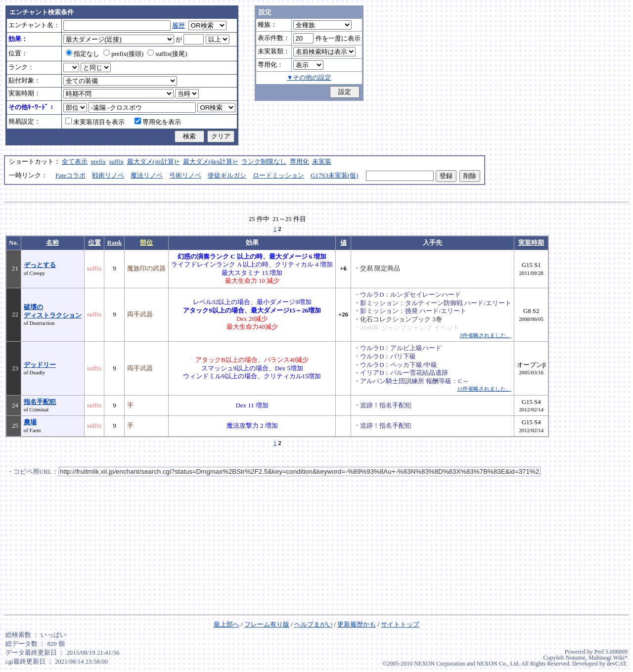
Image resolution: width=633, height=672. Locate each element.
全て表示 (75, 162)
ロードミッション (278, 176)
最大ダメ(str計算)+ (154, 162)
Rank (114, 243)
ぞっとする (40, 265)
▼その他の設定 (309, 78)
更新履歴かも (357, 625)
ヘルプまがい (314, 625)
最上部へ (226, 625)
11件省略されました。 (484, 389)
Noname (575, 658)
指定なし (83, 54)
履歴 (179, 26)
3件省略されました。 (486, 335)
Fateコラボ (70, 176)
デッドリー (40, 365)
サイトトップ (400, 625)
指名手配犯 (40, 402)
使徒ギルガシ (227, 176)
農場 (30, 422)
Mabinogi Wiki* (608, 658)
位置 (94, 243)
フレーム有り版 (267, 625)
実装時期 (531, 243)
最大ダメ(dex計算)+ (211, 162)
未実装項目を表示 (95, 122)
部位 (146, 243)
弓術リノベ (185, 176)
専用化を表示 (158, 122)
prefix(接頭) (123, 54)
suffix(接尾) (167, 54)
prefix (99, 162)
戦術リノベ (108, 176)
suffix (117, 162)
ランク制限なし (264, 162)
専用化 (299, 162)
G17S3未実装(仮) (334, 176)
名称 (52, 243)
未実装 (322, 162)
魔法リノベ (147, 176)
